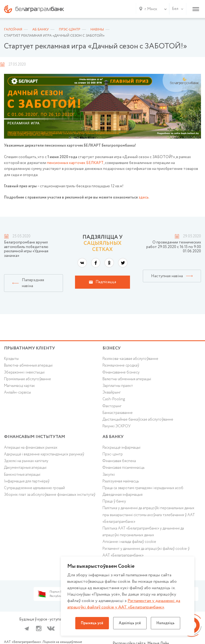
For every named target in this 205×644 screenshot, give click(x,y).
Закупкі (109, 475)
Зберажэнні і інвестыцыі (24, 372)
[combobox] (150, 9)
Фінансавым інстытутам (35, 437)
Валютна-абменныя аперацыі (28, 365)
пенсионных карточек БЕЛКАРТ (75, 163)
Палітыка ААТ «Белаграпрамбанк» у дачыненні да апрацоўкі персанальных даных (143, 532)
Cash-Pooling (114, 399)
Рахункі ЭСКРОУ (117, 426)
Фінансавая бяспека (119, 461)
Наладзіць (165, 623)
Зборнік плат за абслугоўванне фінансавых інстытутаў (50, 495)
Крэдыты (11, 359)
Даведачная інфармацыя (123, 495)
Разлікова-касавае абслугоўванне (130, 359)
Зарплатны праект (118, 386)
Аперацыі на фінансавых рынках (31, 448)
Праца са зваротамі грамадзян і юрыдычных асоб (143, 488)
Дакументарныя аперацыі (25, 468)
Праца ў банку (114, 501)
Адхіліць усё (130, 623)
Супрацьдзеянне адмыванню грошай (34, 488)
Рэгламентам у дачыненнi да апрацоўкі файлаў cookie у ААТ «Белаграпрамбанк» (124, 604)
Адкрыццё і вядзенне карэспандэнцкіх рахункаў (44, 454)
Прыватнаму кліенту (29, 348)
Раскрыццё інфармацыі (121, 448)
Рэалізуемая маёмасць (121, 481)
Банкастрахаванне (118, 413)
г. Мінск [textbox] (151, 9)
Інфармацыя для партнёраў (27, 481)
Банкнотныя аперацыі (22, 475)
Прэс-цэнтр (113, 454)
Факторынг (112, 406)
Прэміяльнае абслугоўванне (27, 379)
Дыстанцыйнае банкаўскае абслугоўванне (138, 420)
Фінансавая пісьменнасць (123, 468)
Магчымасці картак (19, 386)
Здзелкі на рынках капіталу (26, 461)
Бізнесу (112, 348)
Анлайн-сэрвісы (17, 393)
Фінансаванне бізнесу (121, 372)
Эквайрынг (112, 393)
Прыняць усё (92, 623)
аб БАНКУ (113, 437)
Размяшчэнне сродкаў (121, 365)
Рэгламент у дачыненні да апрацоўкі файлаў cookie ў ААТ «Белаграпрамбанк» (146, 552)
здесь (144, 197)
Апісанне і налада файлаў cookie (129, 542)
